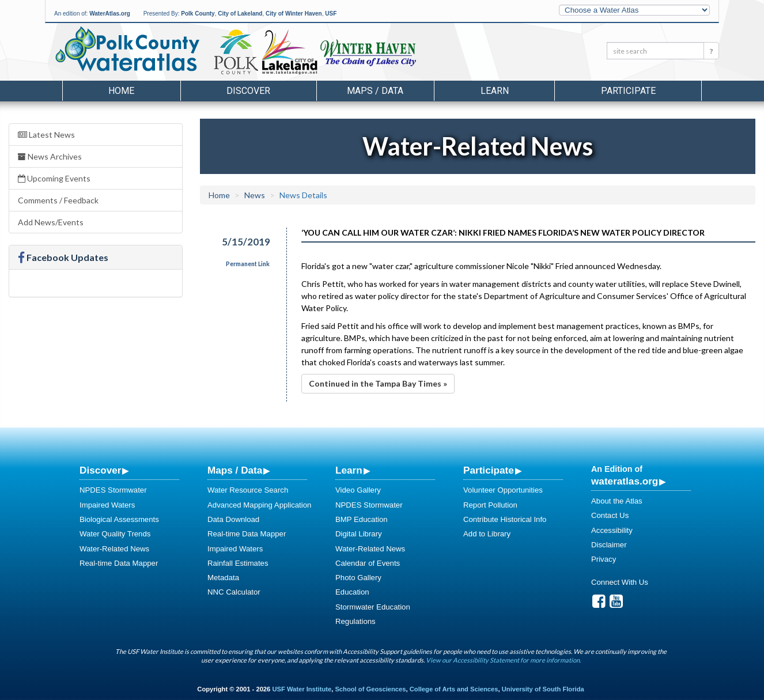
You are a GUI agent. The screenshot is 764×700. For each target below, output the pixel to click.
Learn (349, 470)
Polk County (198, 14)
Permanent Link (248, 264)
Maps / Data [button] (375, 91)
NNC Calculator (234, 592)
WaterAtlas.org (110, 14)
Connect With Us (620, 582)
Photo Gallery (358, 578)
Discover (100, 470)
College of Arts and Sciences (454, 689)
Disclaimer (609, 545)
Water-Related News (114, 549)
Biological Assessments (119, 519)
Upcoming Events (54, 178)
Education (352, 592)
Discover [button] (248, 91)
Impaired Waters (107, 505)
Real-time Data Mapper (119, 563)
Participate (489, 470)
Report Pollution (490, 505)
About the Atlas (617, 501)
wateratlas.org (625, 481)
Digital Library (359, 534)
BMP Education (362, 519)
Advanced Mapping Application (259, 505)
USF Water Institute (302, 689)
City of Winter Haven (294, 14)
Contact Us (610, 515)
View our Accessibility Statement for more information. (503, 660)
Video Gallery (358, 490)
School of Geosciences (370, 689)
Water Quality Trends (115, 534)
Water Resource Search (248, 490)
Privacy (604, 559)
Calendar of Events (368, 563)
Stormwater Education (373, 607)
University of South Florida (543, 689)
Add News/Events (51, 222)
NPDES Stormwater (113, 490)
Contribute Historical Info (505, 519)
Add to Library (487, 534)
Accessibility (612, 530)
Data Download (233, 519)
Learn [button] (495, 91)
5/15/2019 (246, 242)
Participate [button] (628, 91)
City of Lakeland (240, 14)
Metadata (223, 578)
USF (331, 14)
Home (121, 91)
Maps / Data (235, 470)
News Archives (50, 156)
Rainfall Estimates (238, 563)
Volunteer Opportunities (503, 490)
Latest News (46, 135)
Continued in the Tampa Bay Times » (378, 383)
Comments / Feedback (58, 200)
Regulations (355, 621)
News (255, 195)
